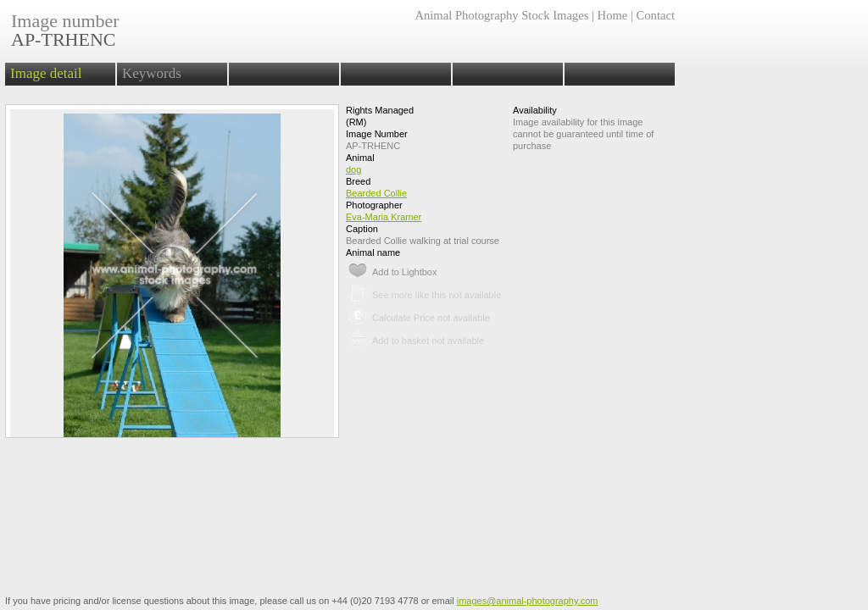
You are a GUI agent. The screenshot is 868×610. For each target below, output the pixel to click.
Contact (656, 15)
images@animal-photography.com (528, 601)
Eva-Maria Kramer (384, 217)
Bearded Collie (376, 193)
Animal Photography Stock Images (501, 15)
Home (613, 15)
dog (353, 169)
